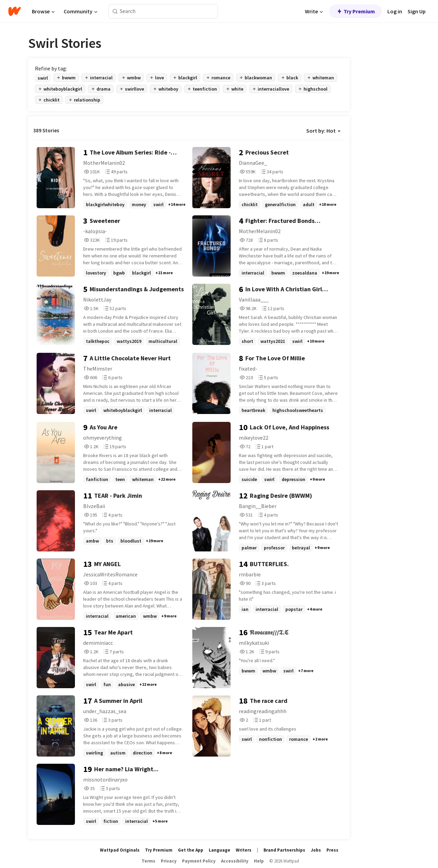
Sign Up (417, 11)
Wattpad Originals (120, 850)
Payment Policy (199, 861)
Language (220, 850)
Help (259, 861)
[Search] (115, 11)
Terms (149, 861)
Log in (395, 11)
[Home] (15, 11)
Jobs (316, 850)
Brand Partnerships (284, 850)
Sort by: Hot (323, 131)
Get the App (191, 850)
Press (332, 850)
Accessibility (235, 861)
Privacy (169, 861)
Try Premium (356, 11)
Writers (244, 850)
